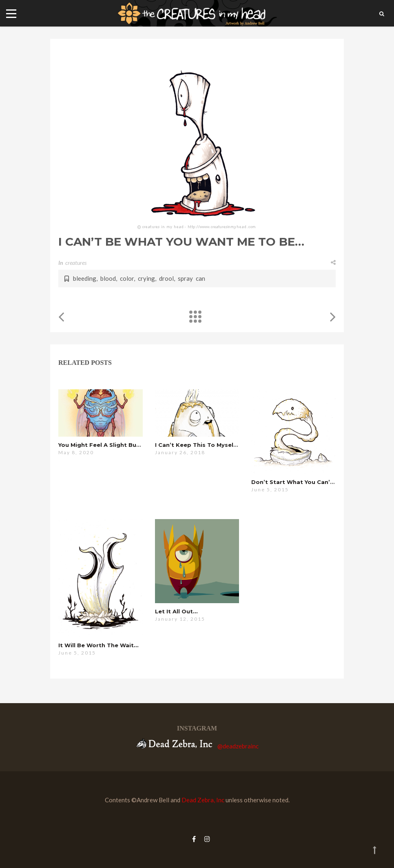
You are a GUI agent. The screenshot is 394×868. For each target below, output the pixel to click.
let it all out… (176, 611)
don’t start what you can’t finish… (304, 482)
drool (166, 278)
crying (146, 278)
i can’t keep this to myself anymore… (212, 445)
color (127, 278)
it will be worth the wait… (98, 645)
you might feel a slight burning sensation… (123, 445)
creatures (76, 263)
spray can (191, 278)
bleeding (85, 278)
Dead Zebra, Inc (203, 800)
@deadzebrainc (238, 746)
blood (108, 278)
